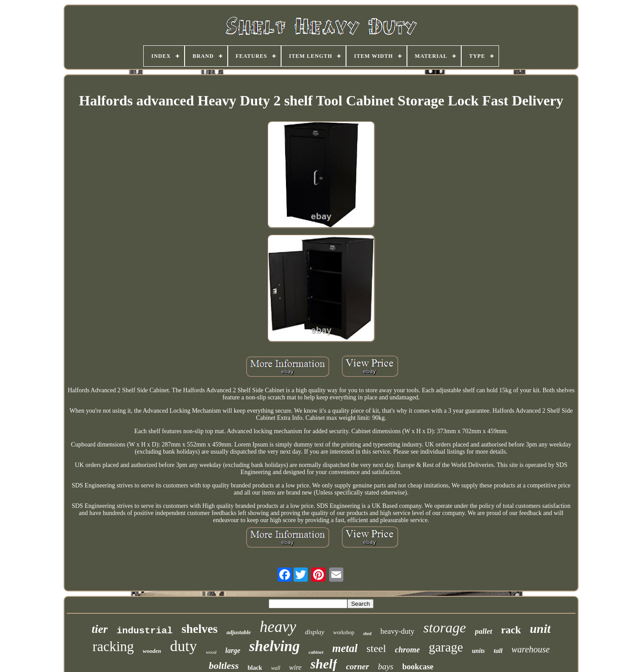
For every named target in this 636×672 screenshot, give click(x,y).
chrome (407, 650)
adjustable (239, 632)
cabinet (316, 652)
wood (211, 652)
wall (276, 668)
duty (183, 646)
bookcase (418, 667)
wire (295, 667)
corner (358, 666)
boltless (223, 666)
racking (113, 646)
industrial (145, 631)
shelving (274, 646)
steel (376, 648)
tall (498, 651)
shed (367, 634)
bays (386, 666)
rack (511, 630)
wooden (152, 651)
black (255, 668)
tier (100, 629)
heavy (278, 627)
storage (445, 628)
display (315, 632)
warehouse (531, 649)
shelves (199, 629)
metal (345, 648)
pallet (484, 631)
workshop (344, 632)
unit (540, 629)
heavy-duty (397, 631)
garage (446, 647)
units (478, 651)
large (233, 650)
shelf (324, 664)
